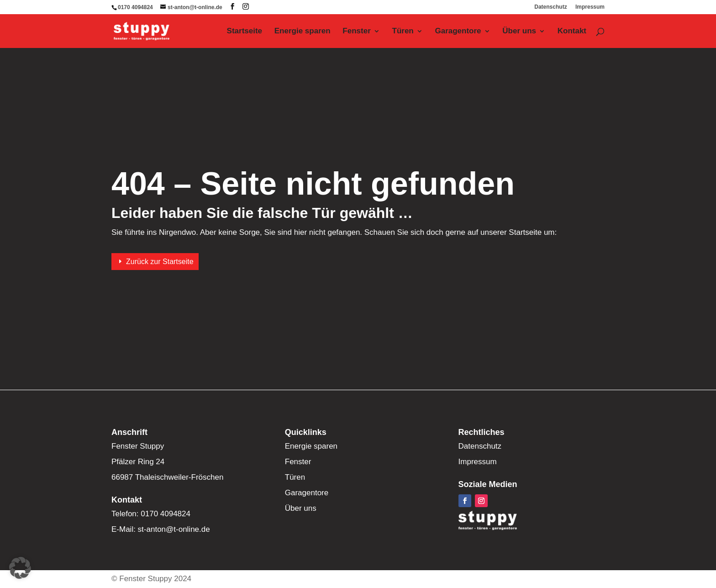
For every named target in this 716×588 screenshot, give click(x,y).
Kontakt (572, 32)
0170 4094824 (135, 7)
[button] (20, 568)
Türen (403, 32)
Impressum (590, 7)
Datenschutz (550, 7)
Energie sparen (303, 32)
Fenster (356, 32)
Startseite (245, 32)
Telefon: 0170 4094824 (151, 514)
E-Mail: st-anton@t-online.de (161, 529)
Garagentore (458, 32)
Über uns (519, 32)
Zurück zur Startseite (160, 262)
